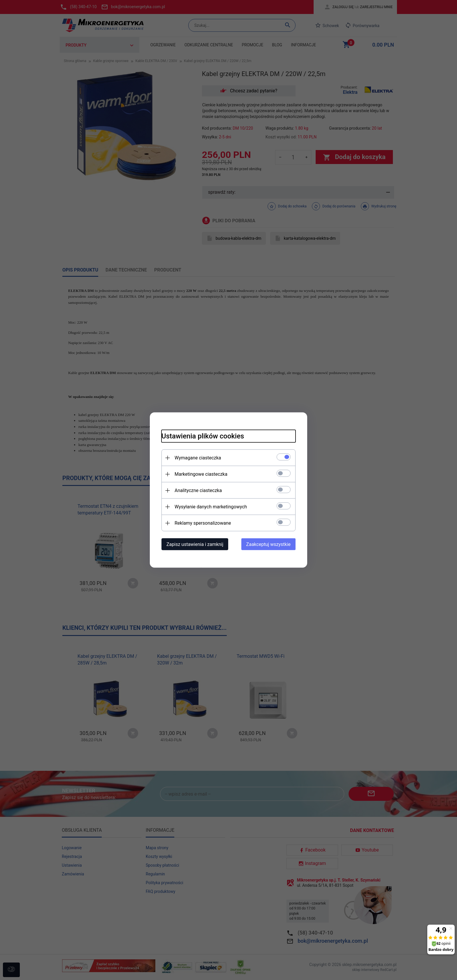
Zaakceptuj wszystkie (268, 544)
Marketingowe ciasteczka (201, 474)
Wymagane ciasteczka (198, 458)
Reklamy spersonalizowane (203, 523)
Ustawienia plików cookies (203, 436)
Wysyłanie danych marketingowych (211, 507)
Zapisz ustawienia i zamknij (195, 544)
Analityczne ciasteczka (198, 490)
